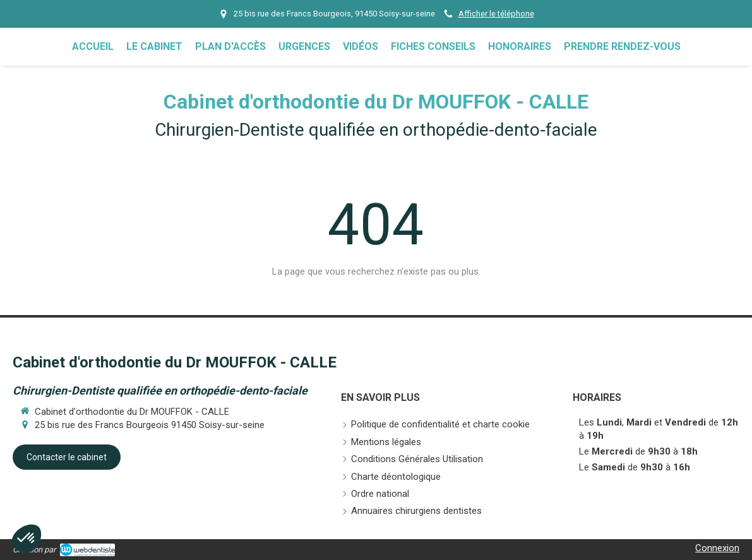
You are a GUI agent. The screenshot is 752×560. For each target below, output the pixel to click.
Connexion (717, 548)
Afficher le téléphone (496, 14)
